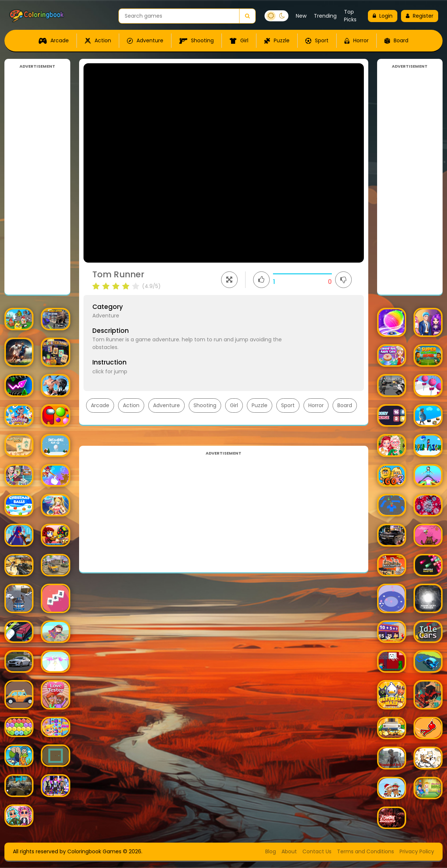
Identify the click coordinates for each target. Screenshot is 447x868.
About (289, 851)
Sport (317, 40)
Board (396, 40)
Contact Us (317, 851)
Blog (271, 851)
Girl (239, 40)
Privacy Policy (417, 851)
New (301, 16)
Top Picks (350, 16)
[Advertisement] (37, 180)
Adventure (145, 40)
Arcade (54, 40)
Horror (356, 40)
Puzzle (277, 40)
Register (420, 16)
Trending (325, 16)
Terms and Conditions (366, 851)
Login (383, 16)
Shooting (196, 40)
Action (98, 40)
